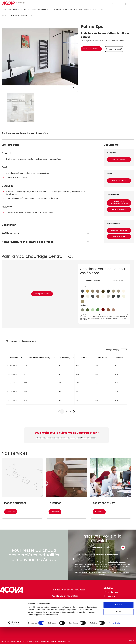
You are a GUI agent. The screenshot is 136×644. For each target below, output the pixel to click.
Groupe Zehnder (111, 592)
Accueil (4, 15)
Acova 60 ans (98, 9)
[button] (73, 87)
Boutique (87, 9)
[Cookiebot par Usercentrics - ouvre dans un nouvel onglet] (14, 640)
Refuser (118, 629)
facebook (106, 611)
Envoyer (123, 548)
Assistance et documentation (50, 9)
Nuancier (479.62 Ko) (119, 237)
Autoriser (119, 622)
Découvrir (11, 512)
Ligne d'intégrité (111, 600)
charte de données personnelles (117, 562)
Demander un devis (91, 49)
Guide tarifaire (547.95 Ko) (119, 231)
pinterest (123, 611)
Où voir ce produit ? (114, 49)
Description (9, 225)
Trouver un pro (69, 9)
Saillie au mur (10, 233)
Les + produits (10, 145)
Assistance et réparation (66, 596)
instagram (112, 611)
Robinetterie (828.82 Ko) (119, 209)
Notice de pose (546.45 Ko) (119, 181)
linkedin (117, 611)
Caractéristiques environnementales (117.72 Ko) (119, 203)
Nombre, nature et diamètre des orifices (28, 242)
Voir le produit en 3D (42, 294)
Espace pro (120, 4)
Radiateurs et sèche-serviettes (14, 9)
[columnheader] (14, 358)
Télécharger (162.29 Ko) (119, 160)
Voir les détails (114, 640)
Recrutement (110, 596)
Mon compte (131, 4)
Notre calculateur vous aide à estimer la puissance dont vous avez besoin (66, 438)
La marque (32, 9)
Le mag (79, 9)
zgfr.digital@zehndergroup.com (94, 568)
